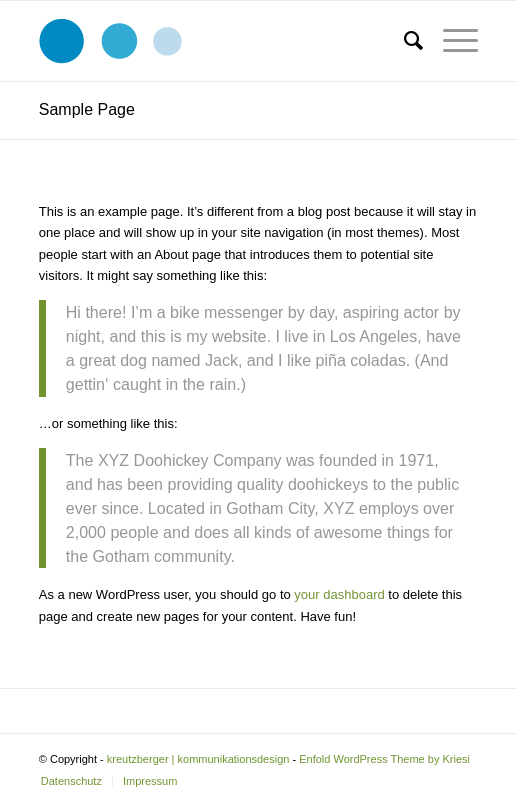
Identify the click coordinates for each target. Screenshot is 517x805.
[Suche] (403, 41)
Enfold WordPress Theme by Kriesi (384, 759)
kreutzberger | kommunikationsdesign (198, 759)
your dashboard (339, 594)
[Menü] (450, 41)
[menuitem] (403, 41)
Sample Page (87, 109)
